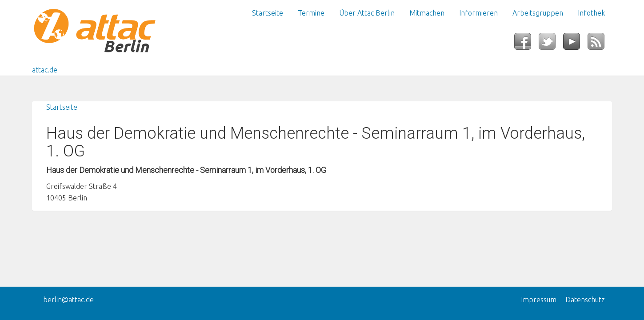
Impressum (539, 300)
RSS (600, 44)
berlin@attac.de (68, 300)
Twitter (551, 44)
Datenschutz (585, 300)
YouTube (575, 44)
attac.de (45, 70)
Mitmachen (427, 13)
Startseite (268, 13)
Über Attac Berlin (367, 13)
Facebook (526, 44)
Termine (311, 13)
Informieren (478, 13)
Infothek (591, 13)
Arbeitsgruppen (538, 13)
